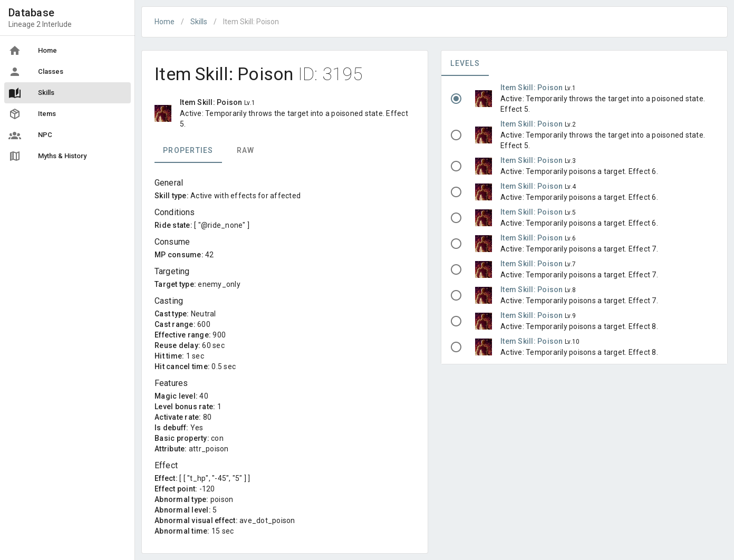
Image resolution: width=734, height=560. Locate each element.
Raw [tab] (246, 150)
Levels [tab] (465, 63)
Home (165, 22)
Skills (199, 22)
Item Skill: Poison (533, 88)
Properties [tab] (188, 150)
